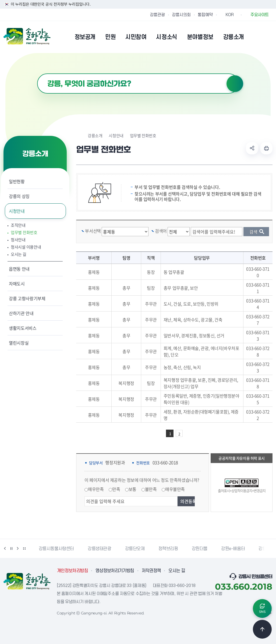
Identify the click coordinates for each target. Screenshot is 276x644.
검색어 (161, 231)
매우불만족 (175, 489)
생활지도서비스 (23, 328)
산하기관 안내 (21, 313)
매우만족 (96, 489)
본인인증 (255, 37)
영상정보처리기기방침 (115, 571)
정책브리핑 (168, 549)
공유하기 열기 (252, 148)
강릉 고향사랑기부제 (27, 298)
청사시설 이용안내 (26, 247)
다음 (18, 549)
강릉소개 (95, 136)
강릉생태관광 (100, 549)
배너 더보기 (24, 549)
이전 (5, 549)
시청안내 (17, 211)
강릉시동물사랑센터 (56, 549)
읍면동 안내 (19, 269)
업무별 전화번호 (24, 233)
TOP (262, 629)
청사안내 (18, 240)
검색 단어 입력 (219, 227)
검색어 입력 (37, 74)
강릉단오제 (135, 549)
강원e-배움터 (233, 549)
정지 (11, 549)
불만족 (151, 489)
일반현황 (17, 181)
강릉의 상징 (19, 196)
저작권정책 (151, 571)
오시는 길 (19, 254)
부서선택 (93, 231)
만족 (116, 489)
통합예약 (205, 15)
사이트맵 (269, 37)
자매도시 (17, 284)
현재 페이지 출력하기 (266, 148)
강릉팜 (264, 549)
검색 (235, 84)
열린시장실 (19, 343)
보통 (132, 489)
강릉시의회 (181, 15)
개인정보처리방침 (72, 571)
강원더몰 (200, 549)
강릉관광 (157, 15)
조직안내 (18, 225)
